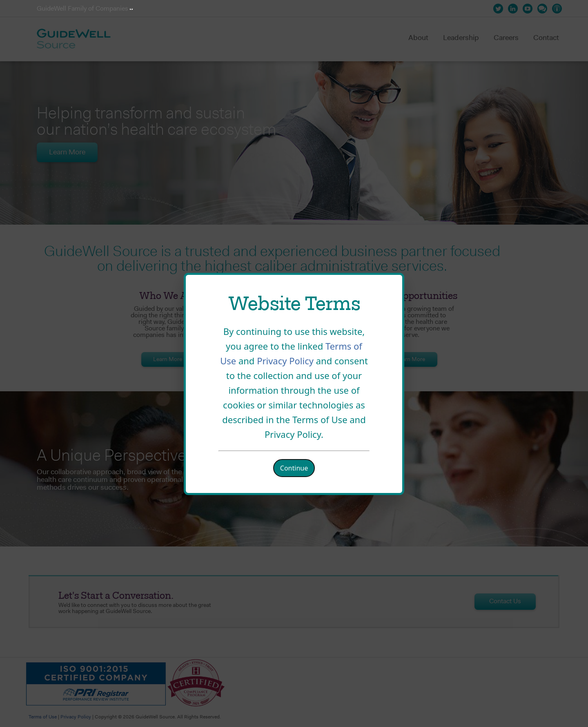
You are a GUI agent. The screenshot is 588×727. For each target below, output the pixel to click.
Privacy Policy (286, 361)
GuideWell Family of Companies (85, 9)
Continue (294, 468)
